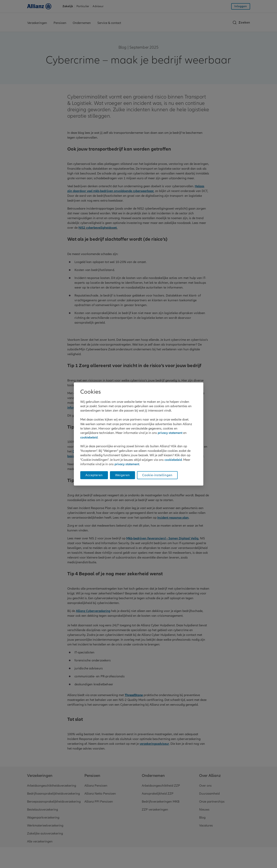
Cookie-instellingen (157, 475)
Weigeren (122, 475)
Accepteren (94, 475)
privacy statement (170, 433)
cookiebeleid (89, 437)
